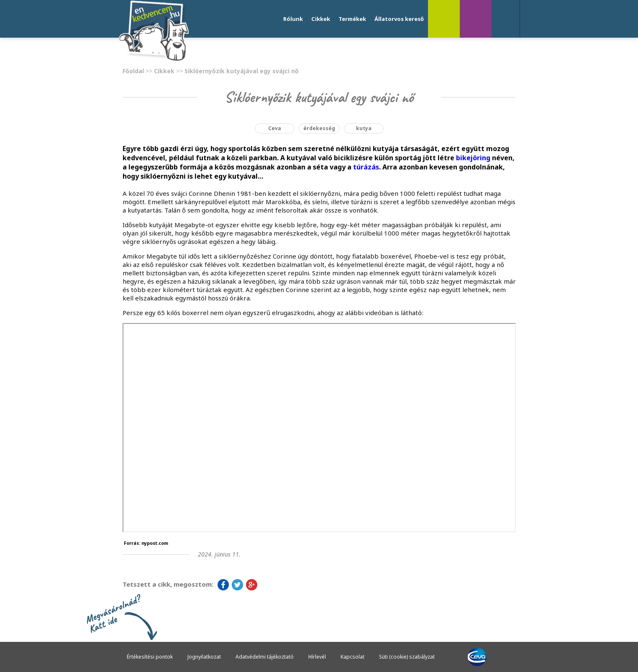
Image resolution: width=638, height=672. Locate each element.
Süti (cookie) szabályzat (407, 657)
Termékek (352, 19)
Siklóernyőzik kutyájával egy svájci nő (242, 71)
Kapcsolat (352, 657)
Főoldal (133, 71)
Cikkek (321, 19)
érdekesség (319, 128)
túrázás (366, 167)
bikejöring (473, 158)
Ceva (275, 128)
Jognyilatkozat (204, 657)
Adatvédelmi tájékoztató (265, 657)
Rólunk (293, 19)
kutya (364, 128)
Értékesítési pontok (150, 657)
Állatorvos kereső (399, 19)
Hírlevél (317, 657)
